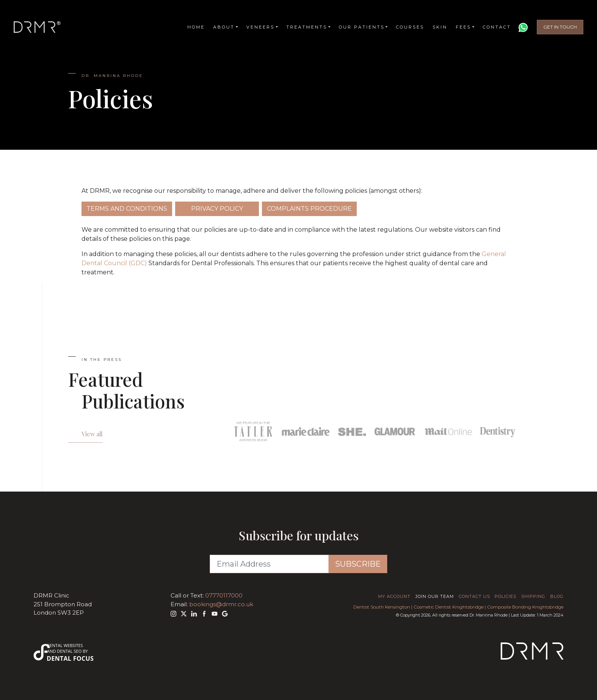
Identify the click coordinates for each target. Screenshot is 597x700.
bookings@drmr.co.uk (221, 604)
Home (196, 27)
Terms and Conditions (127, 209)
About (224, 27)
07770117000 (224, 595)
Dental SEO (69, 651)
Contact (497, 27)
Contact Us (474, 596)
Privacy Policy (217, 209)
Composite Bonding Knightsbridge (525, 607)
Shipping (533, 596)
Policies (505, 596)
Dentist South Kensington (382, 607)
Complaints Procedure (309, 209)
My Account (394, 596)
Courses (410, 27)
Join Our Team (435, 596)
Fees (463, 27)
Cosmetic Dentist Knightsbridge (449, 607)
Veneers (260, 27)
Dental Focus (70, 658)
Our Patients (361, 27)
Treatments (307, 27)
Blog (557, 596)
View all (92, 434)
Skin (440, 27)
